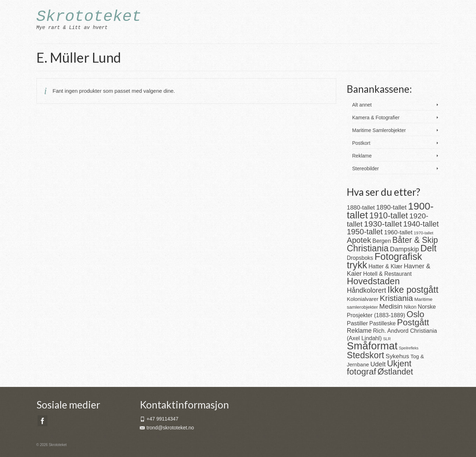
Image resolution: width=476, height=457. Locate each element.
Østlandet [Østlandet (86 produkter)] (395, 372)
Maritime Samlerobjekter (379, 130)
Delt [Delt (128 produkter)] (429, 248)
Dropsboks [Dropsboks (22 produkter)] (360, 258)
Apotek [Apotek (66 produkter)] (359, 240)
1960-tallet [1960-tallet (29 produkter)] (398, 232)
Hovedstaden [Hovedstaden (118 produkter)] (373, 281)
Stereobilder (366, 168)
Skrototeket (89, 17)
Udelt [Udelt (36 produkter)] (378, 364)
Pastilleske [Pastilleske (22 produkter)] (383, 323)
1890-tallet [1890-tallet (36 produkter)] (391, 207)
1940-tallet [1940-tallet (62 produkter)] (421, 224)
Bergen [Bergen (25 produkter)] (382, 241)
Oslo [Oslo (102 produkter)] (415, 314)
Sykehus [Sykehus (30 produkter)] (397, 356)
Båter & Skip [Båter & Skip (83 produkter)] (415, 240)
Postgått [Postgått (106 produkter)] (413, 322)
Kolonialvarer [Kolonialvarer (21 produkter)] (363, 299)
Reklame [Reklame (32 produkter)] (359, 331)
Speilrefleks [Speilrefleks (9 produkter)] (409, 348)
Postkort (361, 143)
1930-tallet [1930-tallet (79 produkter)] (383, 224)
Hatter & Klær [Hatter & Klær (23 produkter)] (385, 266)
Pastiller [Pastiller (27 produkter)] (357, 323)
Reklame (362, 156)
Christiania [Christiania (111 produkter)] (368, 248)
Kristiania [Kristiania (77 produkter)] (396, 298)
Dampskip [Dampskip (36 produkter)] (405, 249)
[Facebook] (42, 421)
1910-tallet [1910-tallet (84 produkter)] (389, 216)
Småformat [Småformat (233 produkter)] (372, 346)
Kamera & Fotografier (376, 118)
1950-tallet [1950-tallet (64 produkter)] (365, 232)
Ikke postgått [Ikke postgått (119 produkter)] (413, 290)
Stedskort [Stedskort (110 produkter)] (365, 355)
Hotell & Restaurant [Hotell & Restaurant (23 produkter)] (387, 274)
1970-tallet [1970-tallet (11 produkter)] (423, 233)
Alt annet (362, 105)
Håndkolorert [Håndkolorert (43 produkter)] (366, 290)
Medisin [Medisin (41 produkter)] (391, 306)
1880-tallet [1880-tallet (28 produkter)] (361, 208)
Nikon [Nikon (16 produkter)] (410, 307)
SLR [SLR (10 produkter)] (387, 339)
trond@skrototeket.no (167, 428)
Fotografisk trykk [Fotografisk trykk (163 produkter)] (385, 261)
